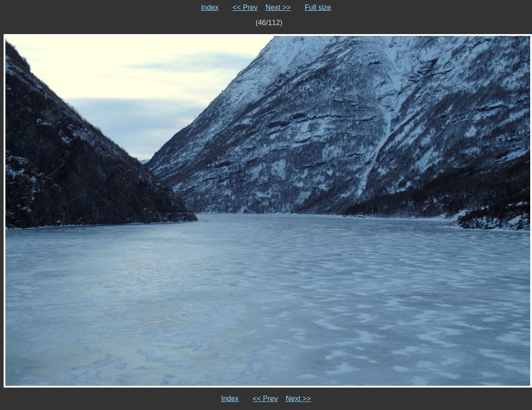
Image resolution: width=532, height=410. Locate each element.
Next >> (278, 7)
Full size (318, 7)
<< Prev (245, 7)
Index (210, 7)
